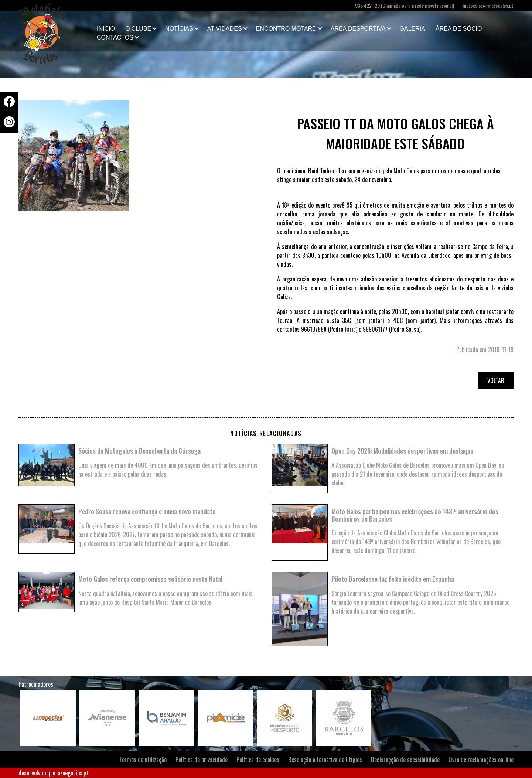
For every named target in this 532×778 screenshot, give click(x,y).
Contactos (115, 37)
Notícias (179, 29)
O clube (138, 29)
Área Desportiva (358, 29)
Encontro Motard (286, 29)
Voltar (496, 381)
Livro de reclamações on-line (481, 760)
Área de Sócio (459, 29)
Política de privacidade (202, 760)
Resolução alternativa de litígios (325, 760)
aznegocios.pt (73, 773)
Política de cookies (258, 760)
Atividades (225, 29)
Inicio (106, 29)
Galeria (412, 29)
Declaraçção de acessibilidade (405, 760)
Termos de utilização (143, 760)
